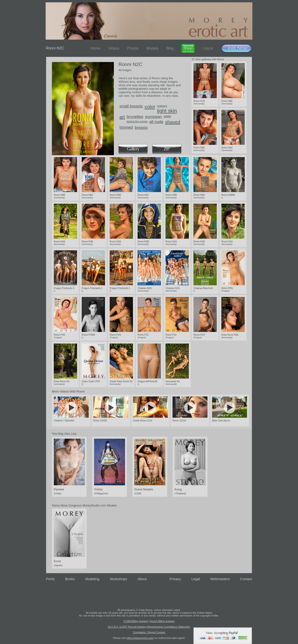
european (153, 117)
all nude (156, 122)
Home (96, 48)
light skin (167, 111)
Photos (133, 48)
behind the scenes (137, 121)
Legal (196, 579)
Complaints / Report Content (149, 632)
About (142, 579)
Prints (50, 579)
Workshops (118, 579)
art (122, 117)
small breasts (131, 106)
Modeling (92, 579)
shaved (173, 122)
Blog (170, 48)
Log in (208, 48)
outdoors (162, 106)
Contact (246, 579)
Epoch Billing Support (162, 621)
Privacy (175, 579)
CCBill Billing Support (136, 621)
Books (70, 579)
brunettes (135, 117)
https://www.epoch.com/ (140, 638)
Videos (114, 48)
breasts (141, 128)
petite (167, 116)
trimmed (126, 127)
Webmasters (220, 579)
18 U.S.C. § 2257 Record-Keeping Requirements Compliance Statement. (149, 627)
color (150, 107)
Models (152, 48)
